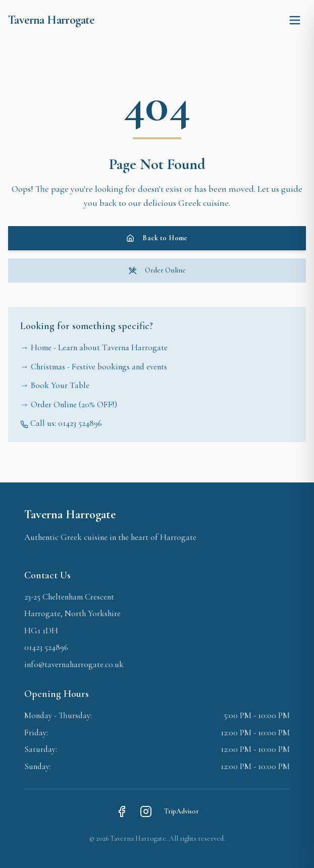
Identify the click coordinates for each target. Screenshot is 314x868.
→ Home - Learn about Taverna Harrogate (94, 347)
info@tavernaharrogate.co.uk (74, 664)
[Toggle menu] (295, 20)
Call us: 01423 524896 (61, 423)
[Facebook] (122, 811)
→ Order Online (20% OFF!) (69, 404)
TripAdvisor (181, 811)
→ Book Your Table (55, 385)
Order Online (157, 270)
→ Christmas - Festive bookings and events (94, 367)
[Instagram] (146, 811)
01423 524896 (46, 647)
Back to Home (157, 238)
